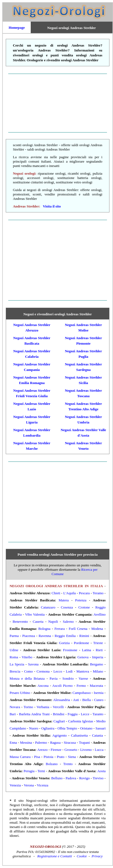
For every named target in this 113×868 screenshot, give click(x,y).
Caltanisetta (79, 735)
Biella (87, 700)
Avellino (100, 614)
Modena (97, 629)
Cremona (43, 671)
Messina (26, 742)
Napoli (53, 622)
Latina (87, 650)
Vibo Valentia (35, 614)
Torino (28, 707)
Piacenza (29, 636)
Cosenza (67, 607)
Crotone (84, 607)
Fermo (81, 686)
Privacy (97, 856)
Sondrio (68, 678)
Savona (33, 664)
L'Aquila (70, 593)
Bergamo (96, 664)
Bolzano (52, 764)
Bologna (44, 629)
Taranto (98, 714)
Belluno (57, 778)
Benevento (20, 622)
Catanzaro (48, 607)
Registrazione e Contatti (55, 856)
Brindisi (59, 714)
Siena (72, 757)
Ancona (43, 686)
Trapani (84, 742)
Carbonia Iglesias (80, 721)
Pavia (54, 678)
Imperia (98, 657)
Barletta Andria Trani (34, 714)
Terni (41, 771)
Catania (97, 735)
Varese (83, 678)
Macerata (96, 686)
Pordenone (81, 643)
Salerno (68, 622)
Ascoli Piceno (63, 686)
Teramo (98, 593)
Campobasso (81, 693)
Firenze (56, 750)
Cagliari (59, 721)
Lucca (99, 750)
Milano (98, 671)
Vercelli (58, 707)
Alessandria (62, 700)
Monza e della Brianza (27, 678)
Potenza (81, 600)
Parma (14, 636)
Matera (64, 600)
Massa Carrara (20, 757)
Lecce (85, 714)
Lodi (69, 671)
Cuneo (99, 700)
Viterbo (27, 657)
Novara (15, 707)
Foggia (73, 714)
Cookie (82, 856)
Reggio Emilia (65, 636)
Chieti (56, 593)
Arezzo (43, 750)
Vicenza (43, 785)
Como (29, 671)
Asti (76, 700)
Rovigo (84, 778)
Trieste (98, 643)
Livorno (86, 750)
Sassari (101, 728)
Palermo (41, 742)
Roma (14, 657)
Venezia (15, 785)
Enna (13, 742)
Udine (14, 650)
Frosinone (70, 650)
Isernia (99, 693)
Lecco (58, 671)
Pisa (37, 757)
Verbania (43, 707)
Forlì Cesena (78, 629)
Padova (71, 778)
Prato (60, 757)
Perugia (29, 771)
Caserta (38, 622)
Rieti (99, 650)
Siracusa (70, 742)
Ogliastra (48, 728)
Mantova (83, 671)
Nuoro (34, 728)
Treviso (98, 778)
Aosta (101, 771)
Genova (83, 657)
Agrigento (60, 735)
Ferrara (60, 629)
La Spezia (17, 664)
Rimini (84, 636)
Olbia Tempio (67, 728)
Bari (13, 714)
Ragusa (55, 742)
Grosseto (71, 750)
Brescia (15, 671)
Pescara (84, 593)
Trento (68, 764)
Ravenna (45, 636)
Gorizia (64, 643)
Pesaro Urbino (20, 693)
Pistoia (48, 757)
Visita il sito (52, 206)
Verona (29, 785)
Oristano (86, 728)
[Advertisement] (58, 103)
